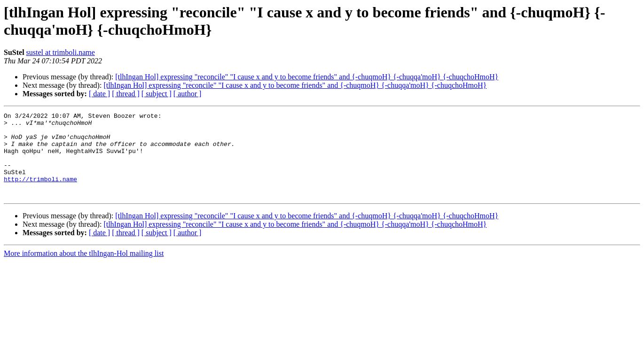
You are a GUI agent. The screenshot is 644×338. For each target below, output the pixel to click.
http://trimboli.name (40, 193)
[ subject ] (157, 94)
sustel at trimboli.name (61, 52)
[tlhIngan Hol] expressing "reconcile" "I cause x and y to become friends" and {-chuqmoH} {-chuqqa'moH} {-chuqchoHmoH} (307, 77)
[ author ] (188, 94)
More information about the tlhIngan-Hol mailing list (84, 270)
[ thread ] (126, 94)
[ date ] (99, 94)
